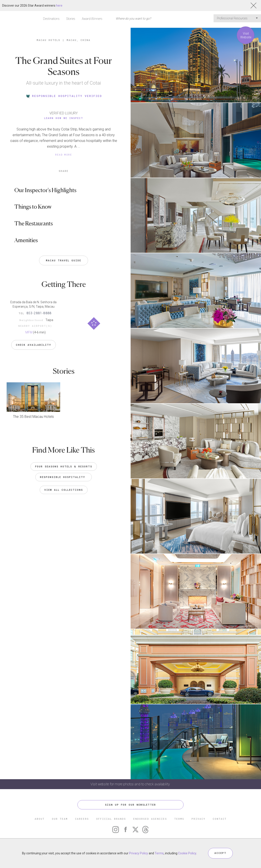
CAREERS (82, 819)
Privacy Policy (139, 853)
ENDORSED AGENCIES (150, 819)
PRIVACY (198, 819)
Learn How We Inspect (64, 118)
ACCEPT (220, 853)
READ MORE (64, 155)
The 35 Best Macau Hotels (33, 415)
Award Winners (92, 19)
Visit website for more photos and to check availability (131, 784)
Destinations (51, 19)
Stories (71, 19)
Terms (159, 853)
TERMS (179, 819)
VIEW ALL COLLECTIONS (64, 489)
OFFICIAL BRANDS (111, 819)
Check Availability (34, 344)
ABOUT (40, 819)
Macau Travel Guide (64, 260)
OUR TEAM (60, 819)
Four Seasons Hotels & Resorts (64, 465)
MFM (29, 332)
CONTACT (220, 819)
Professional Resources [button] (237, 18)
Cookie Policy (187, 853)
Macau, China (79, 40)
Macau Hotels (48, 40)
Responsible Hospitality (64, 476)
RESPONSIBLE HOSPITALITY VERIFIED (64, 96)
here (59, 6)
